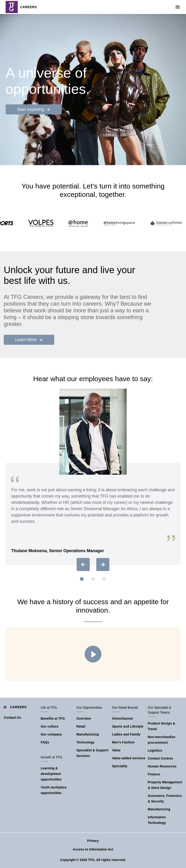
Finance (154, 774)
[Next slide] (103, 565)
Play (93, 654)
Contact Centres (160, 758)
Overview (84, 718)
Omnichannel (122, 718)
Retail (81, 726)
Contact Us (12, 718)
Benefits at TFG (53, 718)
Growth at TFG (51, 757)
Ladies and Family (126, 734)
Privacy (93, 841)
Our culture (49, 726)
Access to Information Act (93, 849)
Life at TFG (49, 708)
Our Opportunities (89, 708)
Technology (86, 742)
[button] (82, 579)
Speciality (120, 766)
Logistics (155, 750)
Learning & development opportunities (51, 774)
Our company (51, 734)
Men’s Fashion (123, 742)
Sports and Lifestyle (128, 726)
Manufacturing (88, 734)
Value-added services (129, 758)
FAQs (45, 742)
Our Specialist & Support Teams (159, 710)
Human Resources (162, 766)
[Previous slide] (83, 565)
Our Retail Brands (125, 708)
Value (116, 750)
